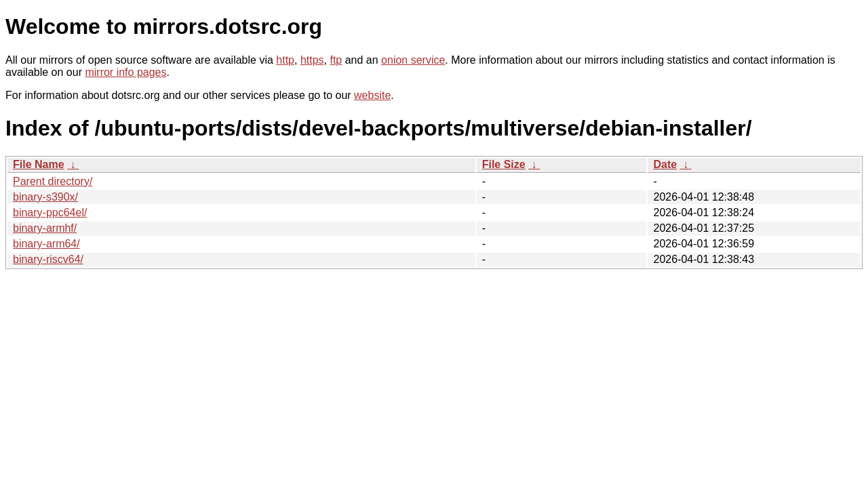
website (372, 95)
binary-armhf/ (45, 228)
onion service (413, 60)
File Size (504, 164)
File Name (39, 164)
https (312, 60)
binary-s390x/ (45, 197)
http (285, 60)
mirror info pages (125, 72)
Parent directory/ (53, 181)
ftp (336, 60)
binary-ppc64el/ (50, 212)
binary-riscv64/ (48, 259)
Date (665, 164)
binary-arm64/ (46, 244)
